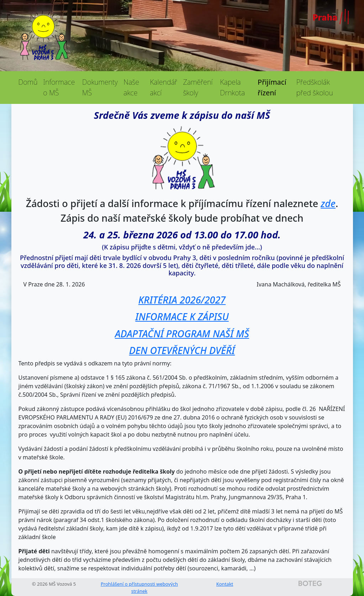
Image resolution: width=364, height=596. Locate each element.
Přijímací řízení (272, 87)
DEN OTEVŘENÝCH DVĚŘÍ (182, 350)
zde (328, 203)
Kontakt (225, 584)
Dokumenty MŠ (100, 87)
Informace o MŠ (59, 87)
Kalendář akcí (163, 87)
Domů (28, 82)
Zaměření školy (198, 87)
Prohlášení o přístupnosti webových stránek (139, 587)
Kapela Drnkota (232, 87)
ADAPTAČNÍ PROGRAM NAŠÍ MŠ (182, 334)
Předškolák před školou (315, 87)
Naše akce (131, 87)
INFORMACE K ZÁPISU (182, 317)
